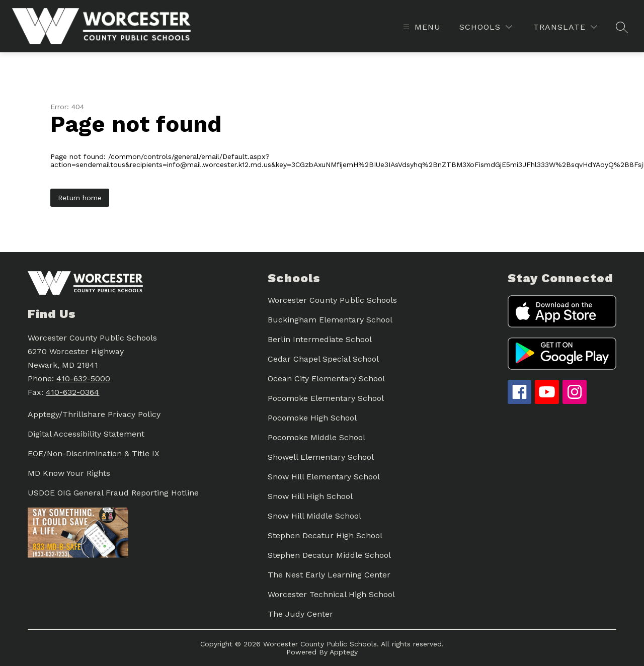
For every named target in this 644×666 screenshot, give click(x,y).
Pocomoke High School (312, 418)
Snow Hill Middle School (314, 516)
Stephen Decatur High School (325, 535)
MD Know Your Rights (69, 473)
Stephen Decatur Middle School (329, 555)
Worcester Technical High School (331, 594)
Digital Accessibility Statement (86, 434)
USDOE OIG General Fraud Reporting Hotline (113, 493)
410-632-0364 (72, 392)
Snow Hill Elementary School (324, 477)
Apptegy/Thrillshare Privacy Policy (94, 414)
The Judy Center (300, 614)
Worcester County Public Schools (332, 300)
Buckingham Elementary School (330, 320)
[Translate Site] (565, 27)
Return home (80, 198)
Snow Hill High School (310, 496)
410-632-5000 (83, 379)
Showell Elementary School (321, 457)
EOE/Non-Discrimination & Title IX (94, 453)
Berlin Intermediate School (320, 339)
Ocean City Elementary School (326, 379)
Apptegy (344, 652)
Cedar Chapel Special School (323, 359)
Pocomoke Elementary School (326, 398)
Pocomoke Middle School (316, 437)
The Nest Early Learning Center (329, 575)
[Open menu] (421, 27)
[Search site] (622, 27)
